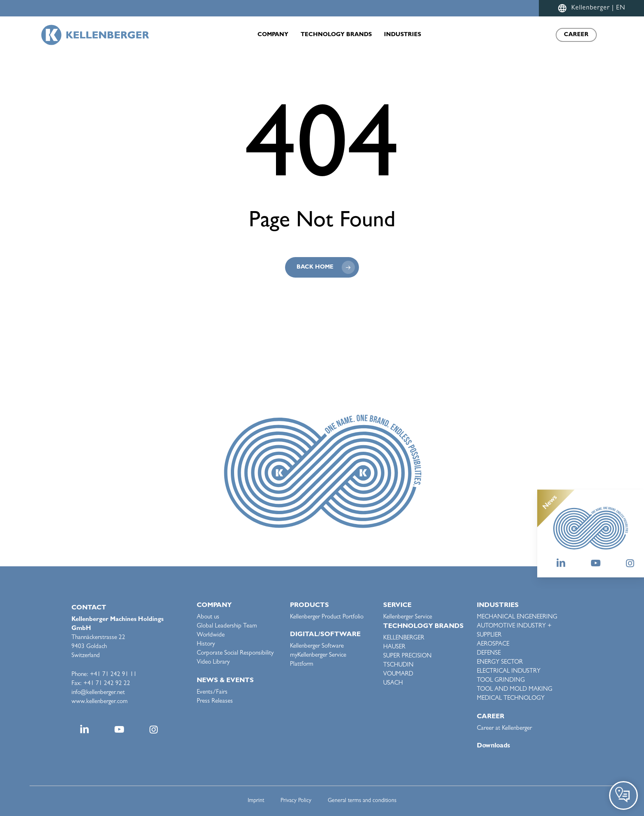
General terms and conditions (362, 801)
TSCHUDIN (398, 665)
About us (208, 617)
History (206, 645)
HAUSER (394, 647)
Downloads (493, 746)
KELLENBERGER (404, 638)
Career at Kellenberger (504, 729)
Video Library (213, 663)
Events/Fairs (212, 693)
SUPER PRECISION (407, 656)
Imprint (256, 801)
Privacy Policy (296, 801)
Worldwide (211, 636)
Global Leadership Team (227, 626)
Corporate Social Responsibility (235, 654)
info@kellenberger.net (98, 693)
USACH (393, 684)
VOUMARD (398, 675)
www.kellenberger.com (100, 702)
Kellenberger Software (317, 647)
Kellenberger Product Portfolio (327, 617)
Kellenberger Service (408, 617)
